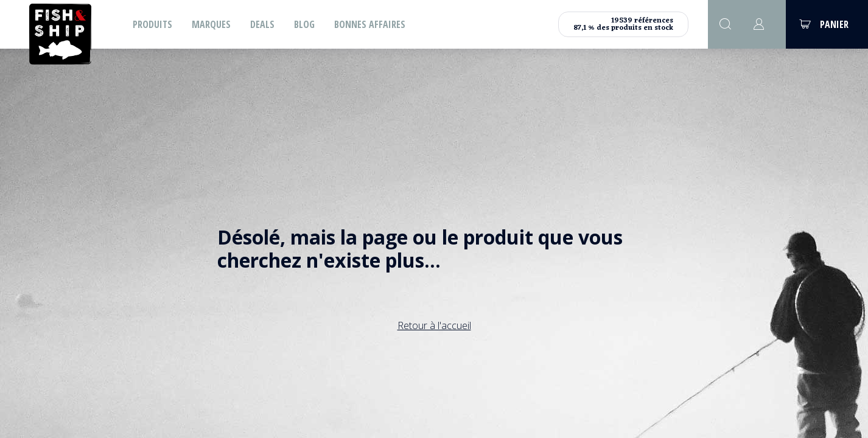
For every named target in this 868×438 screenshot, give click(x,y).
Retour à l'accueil (434, 325)
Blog (304, 24)
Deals (262, 24)
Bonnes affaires (370, 24)
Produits (152, 24)
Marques (211, 24)
